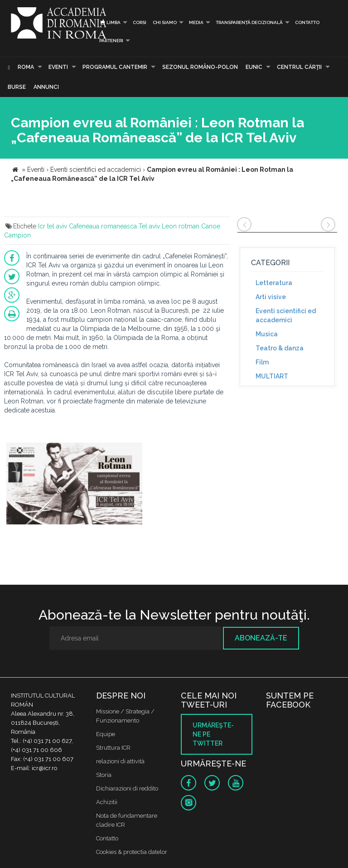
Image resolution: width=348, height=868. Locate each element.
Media (196, 22)
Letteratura (274, 283)
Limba (110, 22)
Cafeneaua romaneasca (103, 226)
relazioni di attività (120, 761)
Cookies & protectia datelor (132, 852)
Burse (17, 87)
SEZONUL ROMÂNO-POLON (200, 67)
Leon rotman (181, 226)
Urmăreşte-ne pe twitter (213, 734)
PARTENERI (111, 41)
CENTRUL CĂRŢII (299, 67)
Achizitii (107, 802)
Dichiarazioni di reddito (127, 788)
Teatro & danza (280, 348)
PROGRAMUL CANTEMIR (115, 67)
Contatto (307, 22)
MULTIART (272, 376)
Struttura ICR (113, 748)
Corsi (140, 22)
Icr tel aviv (53, 226)
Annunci (46, 87)
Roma (26, 67)
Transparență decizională (249, 22)
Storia (104, 775)
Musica (267, 334)
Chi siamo (165, 22)
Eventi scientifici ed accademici (286, 315)
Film (262, 362)
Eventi (58, 67)
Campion (17, 235)
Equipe (106, 734)
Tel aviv (149, 226)
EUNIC (254, 67)
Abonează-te (261, 638)
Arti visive (271, 297)
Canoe (211, 226)
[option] (74, 485)
